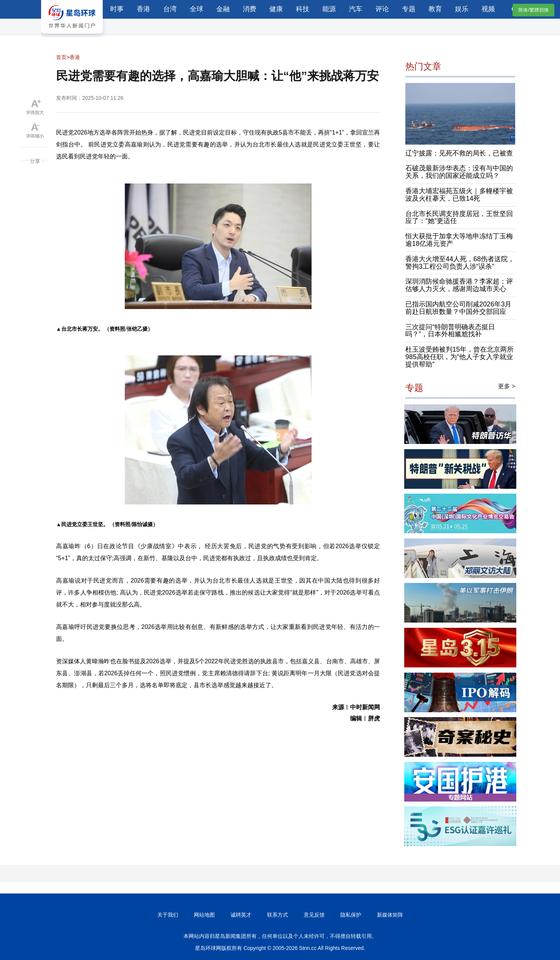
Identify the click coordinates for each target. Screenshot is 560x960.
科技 (303, 9)
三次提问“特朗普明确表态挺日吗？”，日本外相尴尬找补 (450, 331)
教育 (435, 9)
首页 (61, 57)
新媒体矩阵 (390, 915)
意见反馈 (314, 915)
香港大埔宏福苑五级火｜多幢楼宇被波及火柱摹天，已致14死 (459, 195)
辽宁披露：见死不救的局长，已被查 (459, 153)
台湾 (170, 9)
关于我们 (168, 915)
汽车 (356, 9)
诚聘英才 (241, 915)
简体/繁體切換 (533, 10)
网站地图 (204, 915)
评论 (382, 9)
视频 (488, 9)
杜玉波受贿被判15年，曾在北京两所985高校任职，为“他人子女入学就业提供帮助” (460, 357)
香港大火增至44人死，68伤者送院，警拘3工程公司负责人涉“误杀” (460, 263)
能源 (329, 9)
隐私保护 (351, 915)
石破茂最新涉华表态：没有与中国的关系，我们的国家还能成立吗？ (459, 172)
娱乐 (462, 9)
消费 (250, 9)
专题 (409, 9)
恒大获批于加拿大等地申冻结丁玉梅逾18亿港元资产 (459, 240)
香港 (143, 9)
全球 (197, 9)
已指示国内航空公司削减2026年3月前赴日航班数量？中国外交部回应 (458, 308)
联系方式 (278, 915)
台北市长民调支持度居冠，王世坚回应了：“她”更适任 (459, 217)
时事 (117, 9)
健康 (276, 9)
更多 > (507, 386)
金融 (223, 9)
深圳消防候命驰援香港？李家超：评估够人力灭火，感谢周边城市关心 (459, 285)
